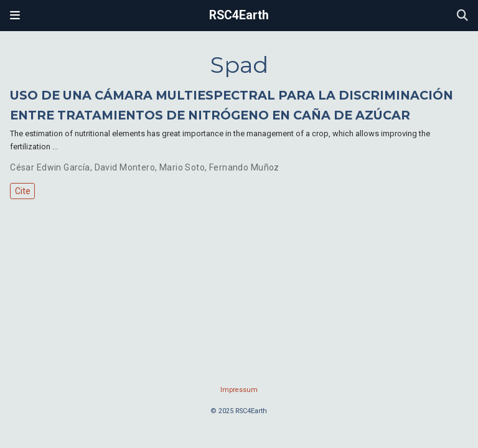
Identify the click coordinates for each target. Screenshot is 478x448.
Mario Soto (182, 167)
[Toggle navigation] (15, 16)
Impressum (239, 390)
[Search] (462, 16)
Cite (23, 191)
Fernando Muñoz (244, 167)
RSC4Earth (239, 15)
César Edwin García (50, 167)
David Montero (125, 167)
